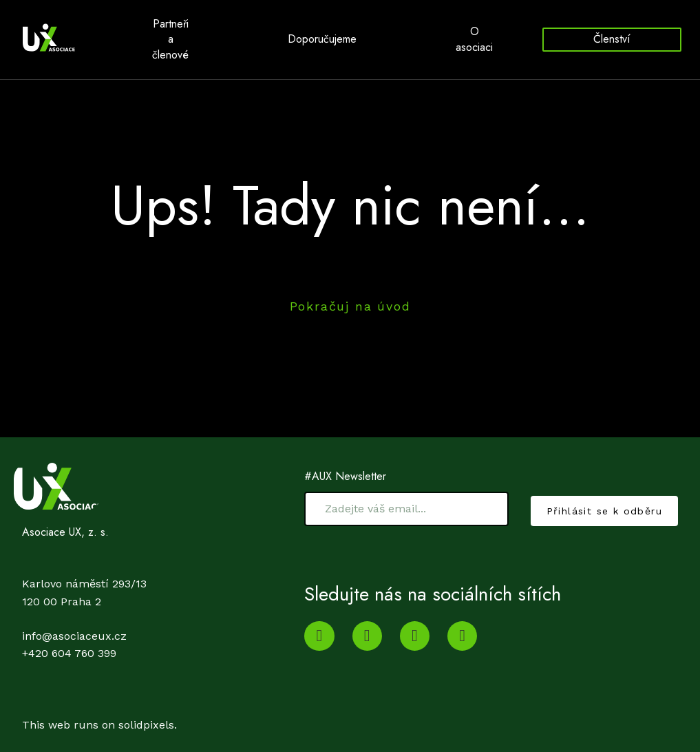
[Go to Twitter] (415, 651)
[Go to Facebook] (462, 651)
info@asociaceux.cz (74, 651)
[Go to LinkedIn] (367, 651)
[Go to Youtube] (319, 651)
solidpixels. (148, 740)
